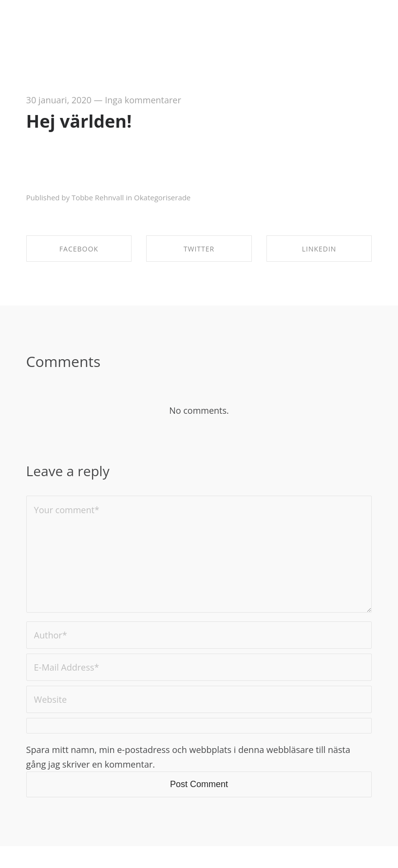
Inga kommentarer (143, 100)
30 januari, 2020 (59, 100)
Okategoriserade (162, 197)
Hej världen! (79, 121)
